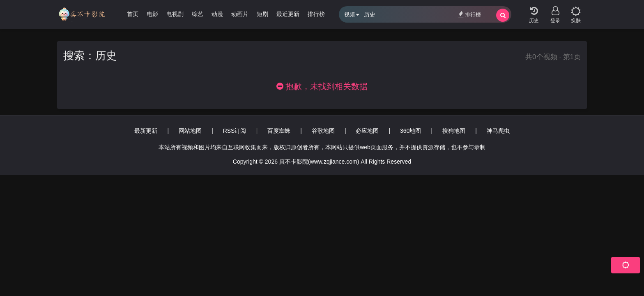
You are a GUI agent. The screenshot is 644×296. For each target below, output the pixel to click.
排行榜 (470, 14)
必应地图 (367, 131)
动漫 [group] (217, 14)
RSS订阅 (235, 131)
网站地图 (190, 131)
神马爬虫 (498, 131)
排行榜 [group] (316, 14)
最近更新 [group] (288, 14)
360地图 (411, 131)
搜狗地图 (454, 131)
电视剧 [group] (175, 14)
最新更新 (146, 131)
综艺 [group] (198, 14)
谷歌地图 (323, 131)
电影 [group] (152, 14)
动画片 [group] (240, 14)
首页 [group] (133, 14)
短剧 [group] (262, 14)
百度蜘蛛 (279, 131)
